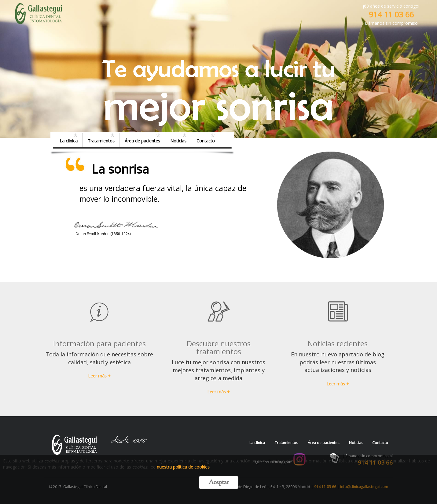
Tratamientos (101, 141)
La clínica (69, 141)
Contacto (206, 141)
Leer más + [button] (99, 376)
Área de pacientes (142, 141)
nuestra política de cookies (183, 467)
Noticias (178, 141)
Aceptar (219, 482)
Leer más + (338, 384)
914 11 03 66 (391, 14)
